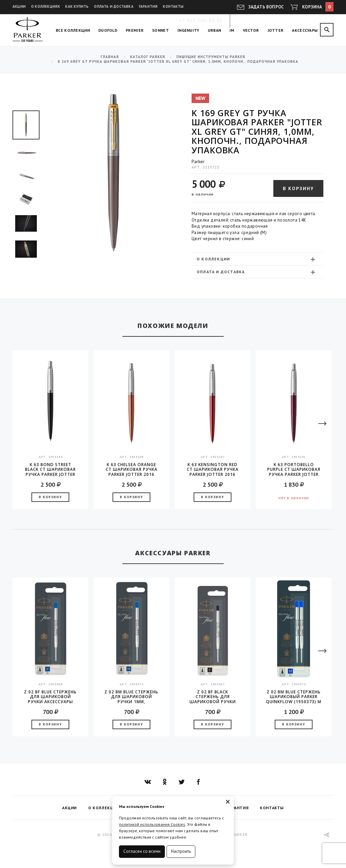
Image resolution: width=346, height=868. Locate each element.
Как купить (77, 6)
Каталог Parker (148, 57)
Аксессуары (305, 30)
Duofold (108, 30)
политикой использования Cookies (152, 824)
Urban (215, 30)
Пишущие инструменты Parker (211, 57)
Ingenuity (188, 30)
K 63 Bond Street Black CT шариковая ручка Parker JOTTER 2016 (50, 469)
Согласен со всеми (142, 851)
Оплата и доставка (114, 6)
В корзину (298, 188)
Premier (135, 30)
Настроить (181, 851)
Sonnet (160, 30)
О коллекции (257, 259)
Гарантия (148, 6)
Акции (19, 6)
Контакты (173, 6)
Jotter (276, 30)
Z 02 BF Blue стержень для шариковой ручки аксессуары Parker (50, 697)
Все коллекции (73, 30)
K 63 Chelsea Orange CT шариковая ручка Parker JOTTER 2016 (132, 469)
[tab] (257, 259)
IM (232, 30)
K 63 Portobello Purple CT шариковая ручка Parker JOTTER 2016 (294, 469)
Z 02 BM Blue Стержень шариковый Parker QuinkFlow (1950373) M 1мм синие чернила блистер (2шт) (294, 697)
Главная (110, 57)
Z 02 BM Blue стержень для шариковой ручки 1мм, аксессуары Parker (131, 697)
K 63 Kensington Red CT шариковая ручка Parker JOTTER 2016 (213, 469)
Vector (251, 30)
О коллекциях (45, 6)
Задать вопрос (266, 7)
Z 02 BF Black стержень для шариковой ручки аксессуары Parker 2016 (213, 697)
